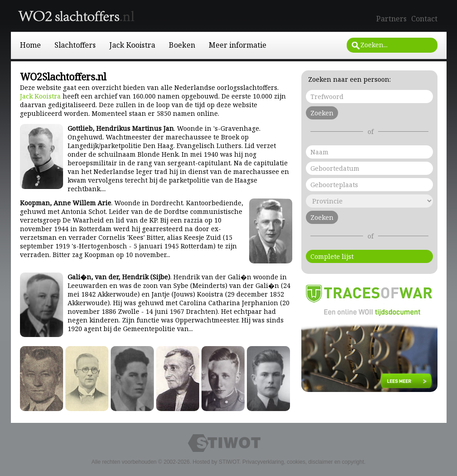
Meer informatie (238, 45)
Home (30, 45)
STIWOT (229, 462)
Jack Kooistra (132, 45)
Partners (391, 19)
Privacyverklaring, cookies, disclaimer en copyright (303, 462)
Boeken (182, 45)
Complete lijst (332, 256)
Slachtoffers (75, 45)
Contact (424, 19)
